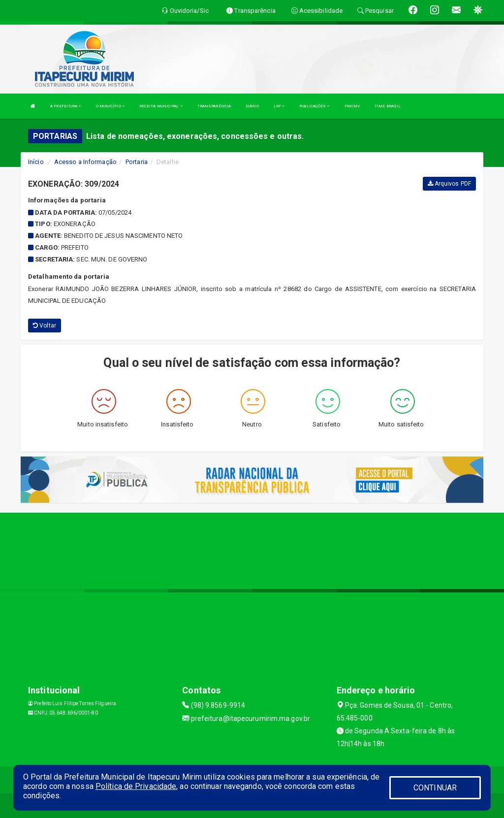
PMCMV (352, 106)
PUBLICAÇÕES (314, 106)
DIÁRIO (252, 106)
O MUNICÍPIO (110, 106)
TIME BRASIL (388, 106)
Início (36, 162)
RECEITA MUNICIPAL (161, 106)
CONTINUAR (435, 788)
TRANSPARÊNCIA (214, 106)
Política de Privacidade (136, 786)
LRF (279, 106)
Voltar (45, 326)
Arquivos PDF (449, 184)
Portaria (137, 162)
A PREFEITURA (65, 106)
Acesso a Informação (85, 162)
